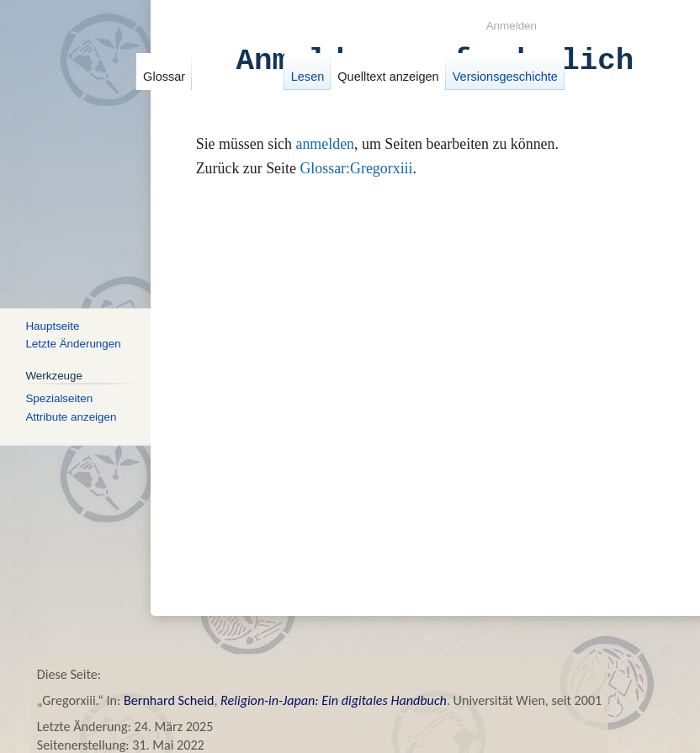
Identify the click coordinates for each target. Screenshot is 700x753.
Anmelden (512, 26)
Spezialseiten (59, 398)
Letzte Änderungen (73, 344)
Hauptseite (52, 325)
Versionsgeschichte (496, 77)
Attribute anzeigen (71, 416)
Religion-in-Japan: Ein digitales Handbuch (334, 700)
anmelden (325, 144)
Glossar (164, 77)
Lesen (300, 77)
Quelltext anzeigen (379, 77)
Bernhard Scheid (169, 700)
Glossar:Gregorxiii (356, 168)
